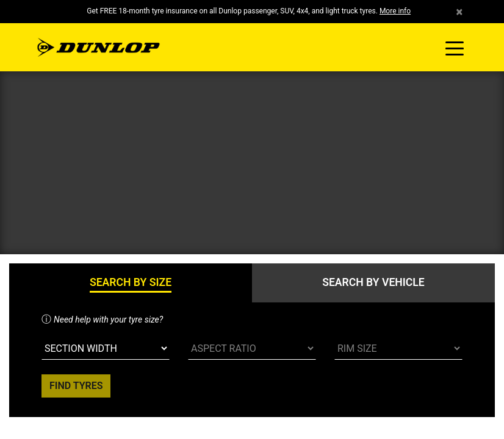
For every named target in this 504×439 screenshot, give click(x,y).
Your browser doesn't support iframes (252, 220)
